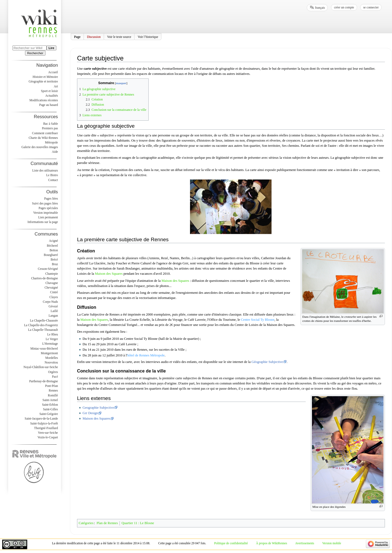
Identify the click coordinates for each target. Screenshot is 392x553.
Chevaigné (51, 288)
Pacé (55, 377)
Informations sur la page (43, 222)
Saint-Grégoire (49, 414)
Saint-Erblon (50, 405)
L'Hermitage (50, 344)
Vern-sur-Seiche (48, 433)
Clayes (54, 297)
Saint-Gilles (50, 409)
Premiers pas (50, 128)
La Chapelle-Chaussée (44, 320)
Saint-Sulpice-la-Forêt (44, 423)
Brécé (54, 259)
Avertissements (305, 543)
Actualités (51, 96)
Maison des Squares (109, 274)
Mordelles (51, 358)
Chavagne (52, 283)
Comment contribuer (45, 133)
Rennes (53, 390)
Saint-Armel (50, 400)
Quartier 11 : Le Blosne (138, 523)
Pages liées (51, 198)
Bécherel (52, 246)
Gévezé (53, 306)
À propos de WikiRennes (272, 543)
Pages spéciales (48, 208)
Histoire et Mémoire (45, 77)
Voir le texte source (119, 36)
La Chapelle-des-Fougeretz (41, 325)
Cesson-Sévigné (48, 269)
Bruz (55, 264)
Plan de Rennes (107, 523)
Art (56, 86)
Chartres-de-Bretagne (45, 278)
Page (77, 36)
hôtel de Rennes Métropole (146, 355)
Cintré (54, 292)
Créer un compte (344, 7)
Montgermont (49, 353)
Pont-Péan (52, 386)
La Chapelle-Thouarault (43, 330)
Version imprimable (46, 213)
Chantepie (51, 274)
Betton (54, 250)
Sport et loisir (49, 91)
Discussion (94, 36)
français (320, 8)
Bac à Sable (51, 124)
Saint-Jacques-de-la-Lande (41, 418)
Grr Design (90, 413)
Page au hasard (49, 105)
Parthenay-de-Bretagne (44, 381)
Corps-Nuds (50, 302)
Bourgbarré (51, 255)
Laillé (54, 311)
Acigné (53, 241)
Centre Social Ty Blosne (258, 320)
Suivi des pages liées (45, 203)
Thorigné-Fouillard (46, 428)
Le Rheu (53, 334)
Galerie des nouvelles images (40, 147)
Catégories (86, 523)
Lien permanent (48, 217)
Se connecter (371, 7)
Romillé (53, 395)
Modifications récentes (44, 100)
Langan (53, 316)
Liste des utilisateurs (45, 170)
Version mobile (332, 543)
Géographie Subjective (267, 362)
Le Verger (52, 339)
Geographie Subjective (98, 408)
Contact (53, 180)
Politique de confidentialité (231, 543)
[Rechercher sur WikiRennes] (30, 48)
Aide (55, 152)
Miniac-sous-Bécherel (44, 349)
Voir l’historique (148, 36)
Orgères (53, 372)
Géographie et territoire (43, 81)
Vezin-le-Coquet (48, 437)
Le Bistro (52, 175)
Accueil (53, 72)
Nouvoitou (51, 362)
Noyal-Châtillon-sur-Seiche (41, 367)
